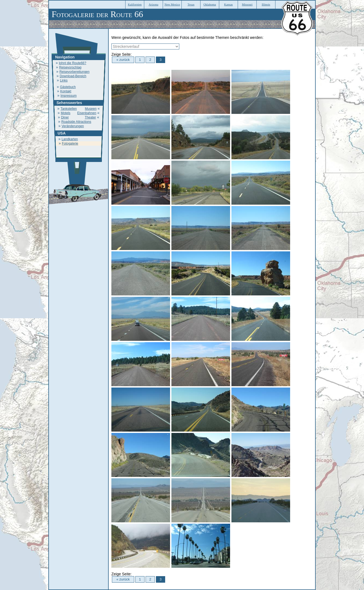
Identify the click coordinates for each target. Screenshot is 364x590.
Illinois (266, 4)
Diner (65, 117)
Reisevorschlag (70, 67)
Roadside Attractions (76, 122)
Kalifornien (135, 4)
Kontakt (66, 91)
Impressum (69, 96)
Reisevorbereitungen (75, 72)
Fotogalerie (70, 143)
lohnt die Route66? (73, 63)
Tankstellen (69, 109)
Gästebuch (68, 87)
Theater (90, 117)
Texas (191, 4)
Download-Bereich (73, 76)
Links (64, 80)
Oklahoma (210, 4)
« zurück (123, 60)
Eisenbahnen (87, 113)
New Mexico (172, 4)
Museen (91, 109)
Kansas (228, 4)
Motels (66, 113)
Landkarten (70, 139)
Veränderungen (73, 126)
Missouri (247, 4)
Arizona (153, 4)
